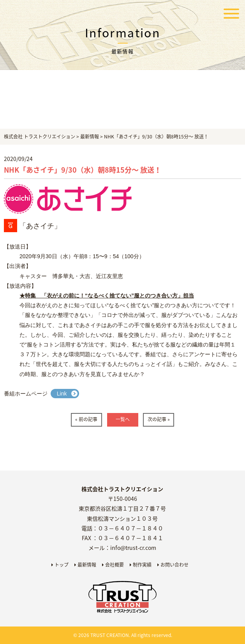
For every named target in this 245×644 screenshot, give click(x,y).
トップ (60, 565)
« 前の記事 (86, 419)
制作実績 (141, 565)
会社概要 (113, 565)
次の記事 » (159, 419)
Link (62, 394)
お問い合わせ (173, 565)
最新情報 (85, 565)
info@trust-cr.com (133, 548)
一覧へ (123, 419)
